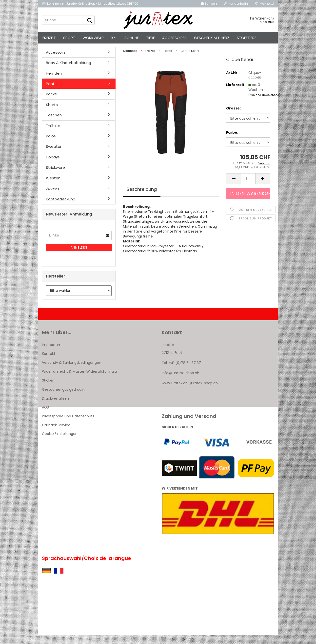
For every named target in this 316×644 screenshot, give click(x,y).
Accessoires (174, 38)
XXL (114, 38)
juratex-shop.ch (204, 392)
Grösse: (233, 117)
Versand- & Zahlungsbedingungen (72, 371)
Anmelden (79, 256)
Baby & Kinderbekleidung (69, 71)
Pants (51, 92)
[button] (209, 4)
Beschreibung (142, 198)
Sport (69, 38)
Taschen (54, 124)
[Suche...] (90, 20)
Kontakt (49, 362)
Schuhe (132, 38)
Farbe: (232, 141)
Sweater (54, 155)
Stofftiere (247, 38)
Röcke (51, 103)
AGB (45, 416)
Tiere (150, 38)
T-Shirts (53, 134)
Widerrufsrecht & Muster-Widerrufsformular (80, 380)
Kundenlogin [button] (236, 4)
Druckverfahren (55, 407)
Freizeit (49, 38)
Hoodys (53, 166)
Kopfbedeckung (61, 208)
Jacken (52, 197)
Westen (53, 187)
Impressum (52, 353)
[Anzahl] (248, 187)
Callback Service (56, 434)
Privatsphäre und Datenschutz (68, 425)
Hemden (54, 82)
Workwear (93, 38)
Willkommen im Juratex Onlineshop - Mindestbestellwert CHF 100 (90, 4)
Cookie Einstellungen (60, 442)
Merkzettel (265, 4)
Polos (51, 145)
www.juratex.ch (175, 392)
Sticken (48, 389)
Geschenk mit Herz (212, 38)
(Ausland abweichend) (264, 104)
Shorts (52, 113)
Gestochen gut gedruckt (63, 398)
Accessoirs (56, 61)
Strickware (55, 176)
